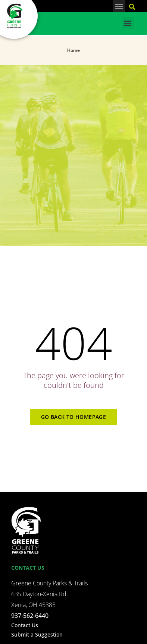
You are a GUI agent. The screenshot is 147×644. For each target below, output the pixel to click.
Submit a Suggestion (37, 634)
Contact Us (25, 625)
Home (73, 50)
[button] (119, 6)
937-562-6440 (30, 616)
